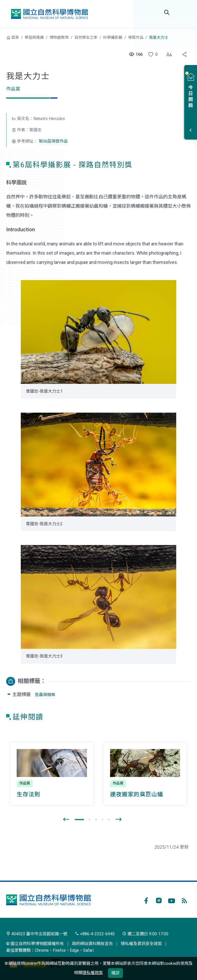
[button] (151, 54)
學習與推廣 (34, 38)
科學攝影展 (113, 38)
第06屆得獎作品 (53, 141)
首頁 (15, 38)
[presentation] (66, 820)
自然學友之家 (86, 38)
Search (167, 12)
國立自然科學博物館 (50, 14)
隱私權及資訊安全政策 (141, 944)
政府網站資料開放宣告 (92, 944)
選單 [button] (185, 12)
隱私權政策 (93, 973)
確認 (115, 973)
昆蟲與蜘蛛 (45, 695)
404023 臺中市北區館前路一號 (37, 934)
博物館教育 (59, 38)
